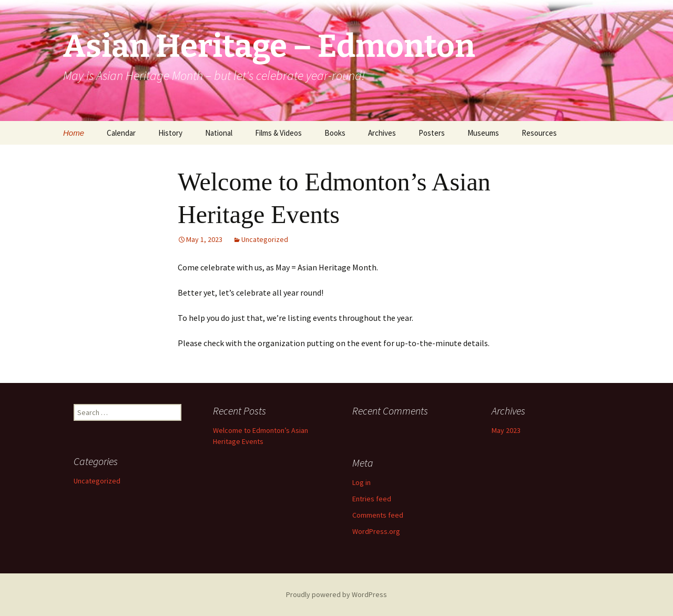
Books (335, 133)
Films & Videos (278, 133)
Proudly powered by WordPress (336, 594)
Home (74, 133)
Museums (483, 133)
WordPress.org (376, 531)
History (170, 133)
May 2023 (506, 430)
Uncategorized (265, 239)
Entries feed (372, 499)
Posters (432, 133)
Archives (382, 133)
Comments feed (378, 515)
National (219, 133)
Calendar (121, 133)
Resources (539, 133)
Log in (361, 482)
